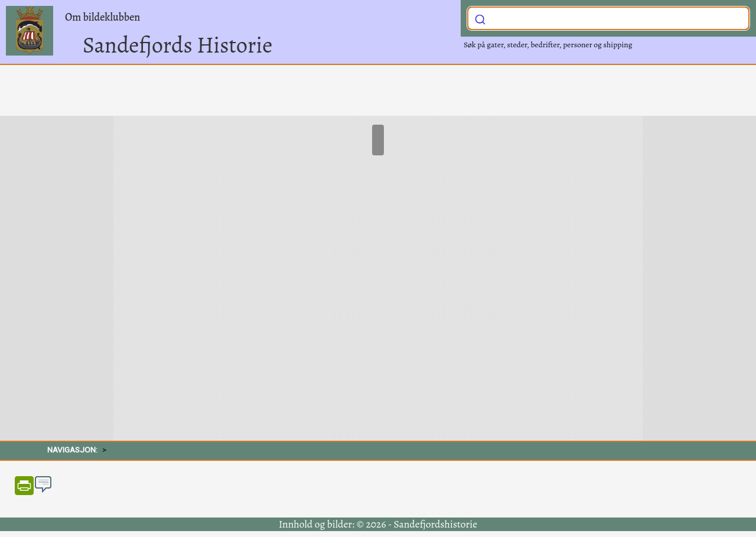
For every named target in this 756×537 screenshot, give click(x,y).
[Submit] (480, 17)
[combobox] (608, 18)
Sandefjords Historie (177, 45)
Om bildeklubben (102, 17)
